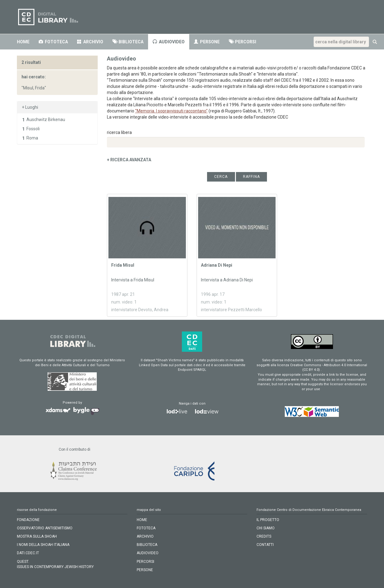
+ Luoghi (30, 107)
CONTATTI (265, 545)
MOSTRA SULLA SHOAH (37, 536)
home (23, 42)
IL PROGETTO (268, 520)
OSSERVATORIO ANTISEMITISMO (45, 528)
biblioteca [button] (128, 42)
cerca (221, 177)
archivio (90, 42)
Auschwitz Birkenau (46, 120)
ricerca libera (119, 132)
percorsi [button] (243, 42)
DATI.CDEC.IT (28, 553)
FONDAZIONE (28, 520)
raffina (251, 177)
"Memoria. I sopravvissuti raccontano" (171, 111)
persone (207, 42)
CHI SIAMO (266, 528)
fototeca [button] (53, 42)
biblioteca (147, 545)
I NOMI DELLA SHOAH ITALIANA (43, 545)
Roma (32, 138)
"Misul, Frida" (34, 88)
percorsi (145, 562)
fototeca (146, 528)
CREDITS (264, 536)
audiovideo (169, 42)
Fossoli (33, 129)
